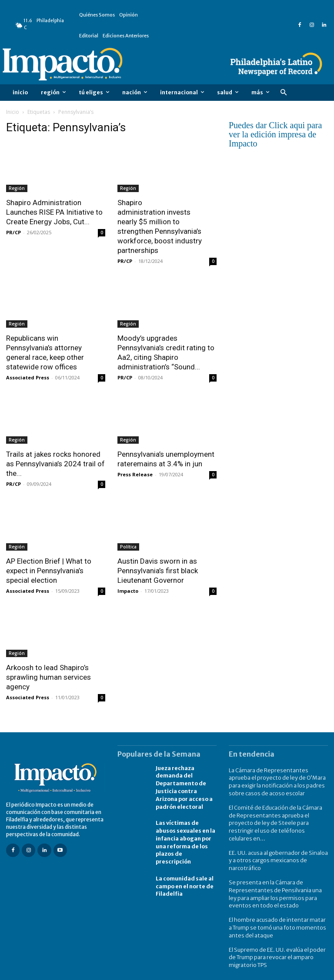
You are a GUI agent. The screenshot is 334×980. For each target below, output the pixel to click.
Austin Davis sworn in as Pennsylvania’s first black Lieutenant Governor (158, 571)
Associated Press (28, 377)
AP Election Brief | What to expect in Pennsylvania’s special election (49, 571)
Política (128, 547)
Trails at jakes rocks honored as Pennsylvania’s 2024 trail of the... (55, 464)
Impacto (128, 591)
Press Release (135, 474)
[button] (283, 93)
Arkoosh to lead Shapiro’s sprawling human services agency (48, 677)
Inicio (13, 112)
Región (17, 188)
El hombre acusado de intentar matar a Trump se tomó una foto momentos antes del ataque (277, 912)
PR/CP (13, 232)
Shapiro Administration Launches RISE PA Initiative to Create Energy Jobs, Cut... (54, 212)
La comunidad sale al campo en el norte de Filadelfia (184, 881)
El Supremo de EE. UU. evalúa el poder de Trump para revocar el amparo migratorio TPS (276, 941)
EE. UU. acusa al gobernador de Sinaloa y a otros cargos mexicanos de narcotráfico (277, 849)
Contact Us (314, 972)
